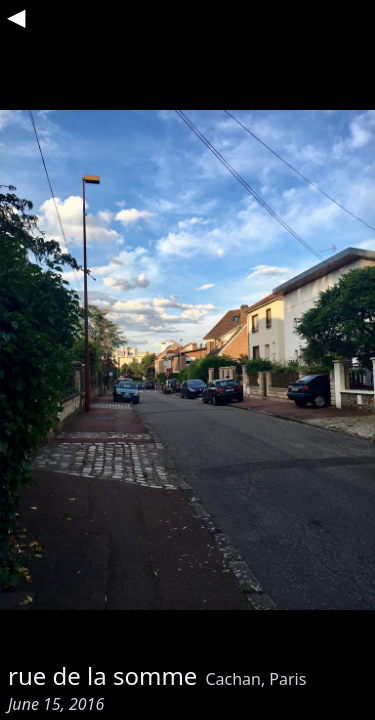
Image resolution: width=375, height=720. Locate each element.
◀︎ (16, 16)
